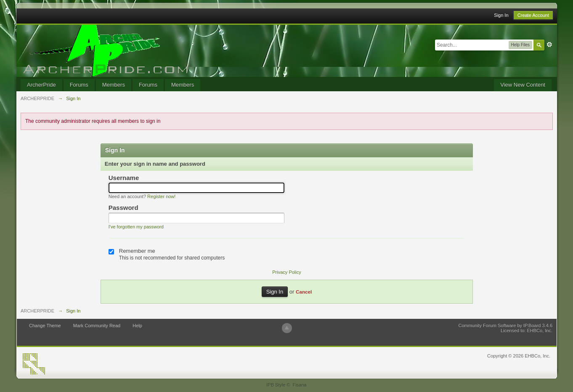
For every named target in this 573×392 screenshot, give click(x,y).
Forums (79, 85)
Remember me (137, 251)
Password (123, 208)
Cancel (304, 292)
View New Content (523, 85)
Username (124, 178)
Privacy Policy (286, 272)
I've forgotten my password (136, 227)
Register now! (161, 196)
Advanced (549, 45)
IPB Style (276, 385)
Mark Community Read (97, 326)
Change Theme (45, 326)
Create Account (533, 15)
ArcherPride (41, 85)
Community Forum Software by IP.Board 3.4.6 (505, 326)
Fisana (300, 385)
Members (114, 85)
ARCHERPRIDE (37, 311)
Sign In (501, 15)
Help (137, 326)
